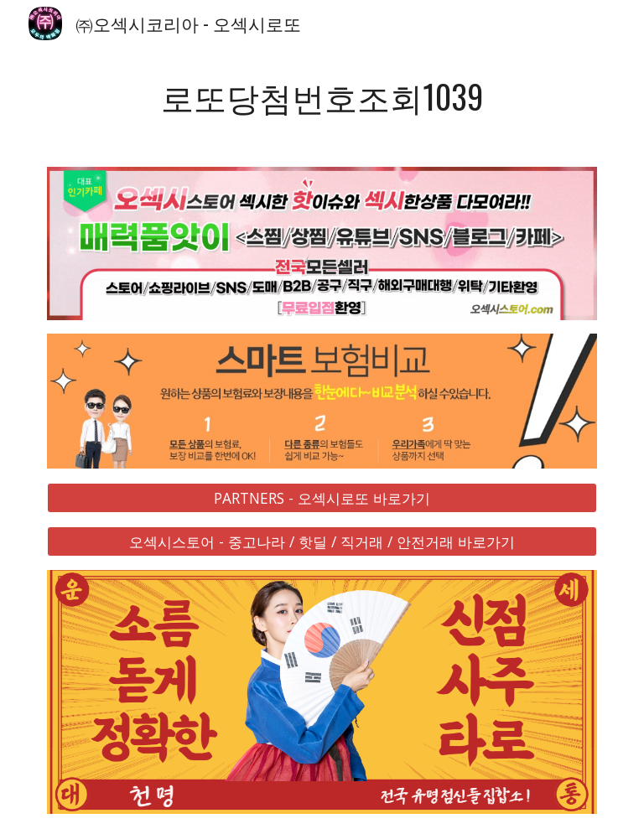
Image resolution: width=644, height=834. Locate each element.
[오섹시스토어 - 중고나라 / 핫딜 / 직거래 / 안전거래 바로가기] (322, 542)
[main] (322, 97)
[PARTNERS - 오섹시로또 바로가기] (322, 497)
